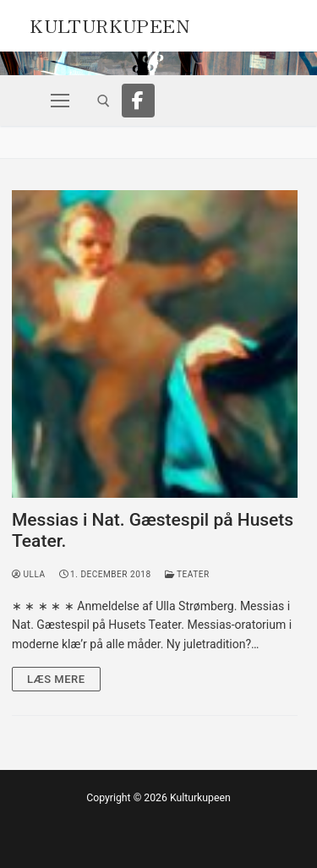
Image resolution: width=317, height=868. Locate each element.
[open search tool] (104, 101)
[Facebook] (139, 101)
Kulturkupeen (109, 24)
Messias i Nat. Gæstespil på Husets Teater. (153, 531)
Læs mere (56, 679)
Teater (187, 574)
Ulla (29, 574)
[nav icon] (60, 101)
